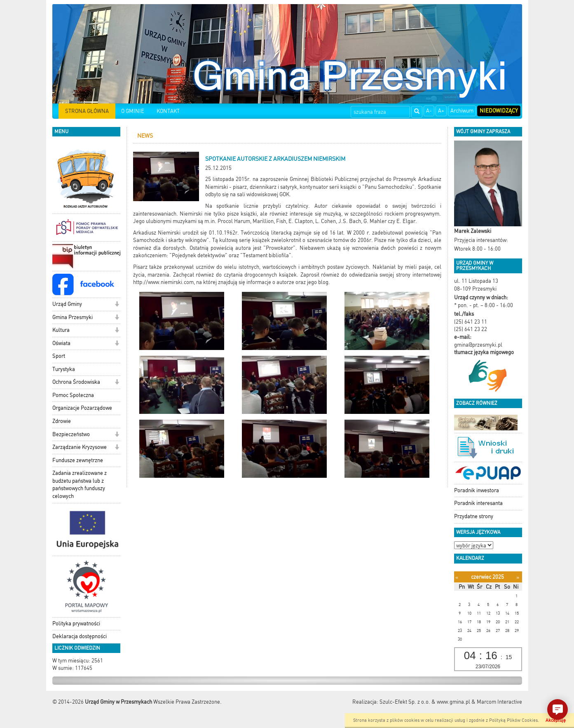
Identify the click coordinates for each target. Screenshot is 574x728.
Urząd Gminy (67, 304)
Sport (59, 356)
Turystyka (64, 369)
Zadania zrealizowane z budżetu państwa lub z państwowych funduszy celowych (80, 485)
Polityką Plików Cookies (513, 720)
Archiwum (462, 111)
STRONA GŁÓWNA (87, 111)
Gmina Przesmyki (73, 317)
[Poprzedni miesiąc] (457, 577)
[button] (117, 305)
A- (429, 111)
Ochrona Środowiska (76, 382)
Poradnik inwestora (477, 490)
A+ (441, 111)
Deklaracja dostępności (80, 636)
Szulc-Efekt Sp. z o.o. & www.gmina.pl (425, 702)
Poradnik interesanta (478, 503)
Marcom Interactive (499, 702)
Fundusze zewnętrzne (78, 460)
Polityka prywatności (76, 623)
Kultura (61, 330)
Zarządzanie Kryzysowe (80, 447)
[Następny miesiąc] (518, 577)
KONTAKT (168, 111)
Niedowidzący (499, 111)
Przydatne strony (474, 516)
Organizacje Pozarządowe (82, 408)
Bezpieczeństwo (71, 434)
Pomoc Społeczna (73, 395)
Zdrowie (62, 421)
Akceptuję (556, 720)
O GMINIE (133, 111)
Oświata (61, 343)
